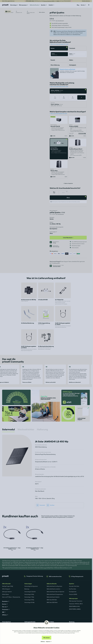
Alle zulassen (47, 638)
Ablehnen (43, 642)
